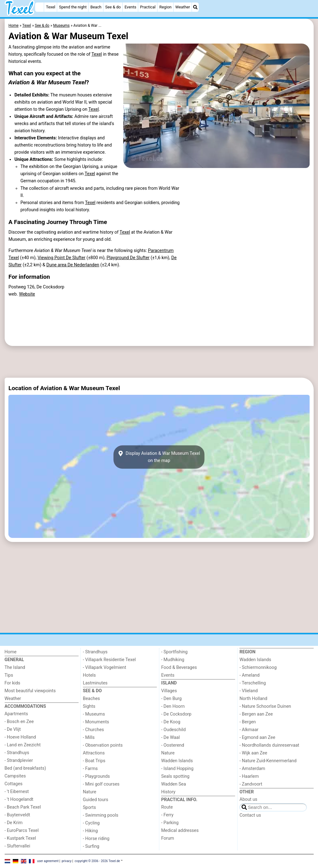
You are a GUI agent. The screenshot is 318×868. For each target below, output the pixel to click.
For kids (13, 683)
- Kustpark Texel (20, 838)
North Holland (253, 699)
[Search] (195, 7)
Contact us (250, 815)
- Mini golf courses (101, 784)
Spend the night (73, 7)
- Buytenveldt (17, 815)
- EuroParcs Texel (22, 831)
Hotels (89, 675)
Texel (51, 7)
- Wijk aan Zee (253, 753)
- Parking (170, 823)
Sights (89, 706)
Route (167, 807)
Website (27, 294)
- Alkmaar (249, 730)
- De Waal (170, 737)
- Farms (90, 769)
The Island (15, 667)
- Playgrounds (96, 776)
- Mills (89, 737)
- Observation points (103, 745)
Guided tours (96, 800)
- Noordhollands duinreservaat (269, 745)
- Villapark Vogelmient (104, 667)
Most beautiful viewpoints (30, 691)
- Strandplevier (19, 761)
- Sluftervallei (18, 846)
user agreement (48, 861)
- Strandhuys (17, 753)
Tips (9, 675)
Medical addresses (180, 831)
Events (130, 7)
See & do (113, 7)
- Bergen (248, 722)
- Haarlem (249, 776)
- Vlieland (249, 691)
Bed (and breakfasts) (25, 768)
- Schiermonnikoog (258, 667)
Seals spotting (175, 776)
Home (11, 652)
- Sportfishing (174, 652)
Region (165, 7)
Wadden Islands (177, 761)
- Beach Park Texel (23, 807)
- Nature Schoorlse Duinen (265, 706)
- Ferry (167, 815)
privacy (67, 861)
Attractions (94, 753)
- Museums (94, 714)
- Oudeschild (173, 730)
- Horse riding (96, 839)
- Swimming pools (101, 815)
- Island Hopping (177, 769)
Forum (168, 838)
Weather (183, 7)
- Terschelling (253, 683)
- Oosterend (173, 745)
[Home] (39, 7)
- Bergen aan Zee (256, 714)
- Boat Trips (94, 761)
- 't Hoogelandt (19, 799)
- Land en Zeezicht (23, 745)
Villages (169, 691)
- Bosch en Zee (19, 722)
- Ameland (250, 675)
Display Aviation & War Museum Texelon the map (159, 457)
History (168, 792)
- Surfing (91, 846)
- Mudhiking (173, 660)
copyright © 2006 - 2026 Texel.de (97, 861)
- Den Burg (171, 699)
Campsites (15, 776)
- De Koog (171, 722)
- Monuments (96, 722)
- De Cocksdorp (176, 714)
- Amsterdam (252, 769)
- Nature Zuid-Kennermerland (268, 761)
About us (248, 799)
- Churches (93, 730)
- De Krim (14, 823)
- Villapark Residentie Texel (109, 660)
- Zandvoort (251, 784)
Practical (148, 7)
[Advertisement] (159, 362)
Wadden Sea (174, 784)
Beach (96, 7)
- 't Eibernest (17, 792)
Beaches (91, 699)
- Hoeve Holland (20, 737)
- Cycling (91, 823)
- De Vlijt (13, 729)
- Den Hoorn (173, 706)
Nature (90, 792)
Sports (89, 807)
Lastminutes (95, 683)
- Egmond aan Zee (257, 737)
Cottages (14, 784)
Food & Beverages (179, 667)
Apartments (16, 714)
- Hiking (90, 831)
